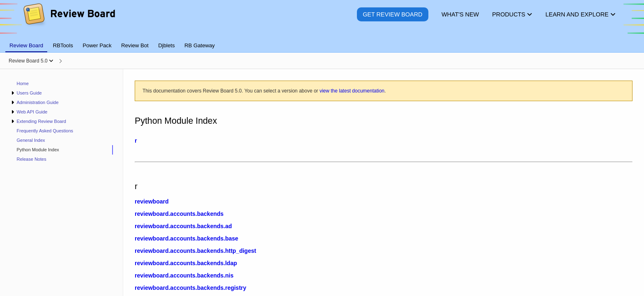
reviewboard (152, 201)
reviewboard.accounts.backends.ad (183, 226)
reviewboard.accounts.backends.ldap (186, 263)
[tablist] (322, 41)
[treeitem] (61, 150)
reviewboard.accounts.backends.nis (184, 275)
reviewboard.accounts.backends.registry (191, 288)
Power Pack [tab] (97, 45)
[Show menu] (51, 61)
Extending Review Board (41, 121)
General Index (31, 140)
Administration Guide (37, 102)
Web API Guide (32, 112)
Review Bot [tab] (135, 45)
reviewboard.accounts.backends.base (186, 238)
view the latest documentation (352, 91)
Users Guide (29, 93)
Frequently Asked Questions (45, 131)
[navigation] (62, 183)
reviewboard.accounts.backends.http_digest (195, 251)
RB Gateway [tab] (200, 45)
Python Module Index (38, 150)
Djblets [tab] (166, 45)
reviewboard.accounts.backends (179, 214)
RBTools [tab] (63, 45)
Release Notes (32, 159)
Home (23, 83)
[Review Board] (69, 20)
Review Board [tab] (26, 45)
